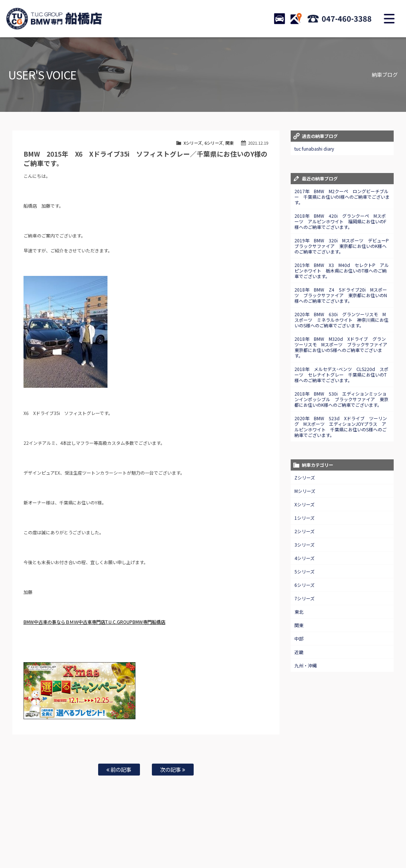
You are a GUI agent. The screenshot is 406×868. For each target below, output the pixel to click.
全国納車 (122, 839)
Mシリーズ (305, 491)
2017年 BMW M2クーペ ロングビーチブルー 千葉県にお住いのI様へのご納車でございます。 (342, 197)
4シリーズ (304, 558)
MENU (389, 19)
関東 (229, 143)
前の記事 (119, 769)
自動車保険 (171, 839)
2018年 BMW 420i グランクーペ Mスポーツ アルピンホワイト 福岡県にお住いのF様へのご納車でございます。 (340, 221)
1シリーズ (304, 518)
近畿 (299, 652)
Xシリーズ (193, 143)
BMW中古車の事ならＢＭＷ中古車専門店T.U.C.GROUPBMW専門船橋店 (95, 622)
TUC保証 (75, 839)
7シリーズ (304, 598)
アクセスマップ (310, 839)
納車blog (197, 846)
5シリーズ (304, 571)
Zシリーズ (305, 477)
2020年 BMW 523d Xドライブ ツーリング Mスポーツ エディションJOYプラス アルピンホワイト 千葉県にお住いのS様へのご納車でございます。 (341, 427)
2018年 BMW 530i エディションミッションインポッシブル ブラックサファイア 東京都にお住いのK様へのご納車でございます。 (341, 399)
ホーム (19, 839)
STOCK (279, 19)
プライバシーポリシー (374, 839)
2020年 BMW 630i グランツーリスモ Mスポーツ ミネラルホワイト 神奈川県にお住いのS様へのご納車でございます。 (341, 320)
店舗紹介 (281, 839)
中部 (299, 639)
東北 (299, 612)
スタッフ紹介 (254, 839)
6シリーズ (214, 143)
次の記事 (173, 769)
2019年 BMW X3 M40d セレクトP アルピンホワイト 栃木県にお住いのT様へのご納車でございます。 (342, 271)
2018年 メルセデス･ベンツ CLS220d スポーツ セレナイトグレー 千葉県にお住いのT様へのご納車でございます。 (341, 375)
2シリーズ (304, 531)
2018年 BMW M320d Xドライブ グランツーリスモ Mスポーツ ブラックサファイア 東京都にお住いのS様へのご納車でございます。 (343, 347)
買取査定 (146, 839)
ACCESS (296, 19)
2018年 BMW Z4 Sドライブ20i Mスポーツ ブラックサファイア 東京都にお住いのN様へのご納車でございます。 (341, 295)
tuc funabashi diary (314, 149)
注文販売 (99, 839)
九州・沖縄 (306, 665)
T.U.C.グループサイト (230, 846)
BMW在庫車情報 (46, 839)
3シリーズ (304, 545)
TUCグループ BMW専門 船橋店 (54, 19)
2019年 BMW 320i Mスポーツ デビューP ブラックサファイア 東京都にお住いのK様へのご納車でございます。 (344, 246)
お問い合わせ (224, 839)
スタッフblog (169, 846)
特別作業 (196, 839)
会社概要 (340, 839)
